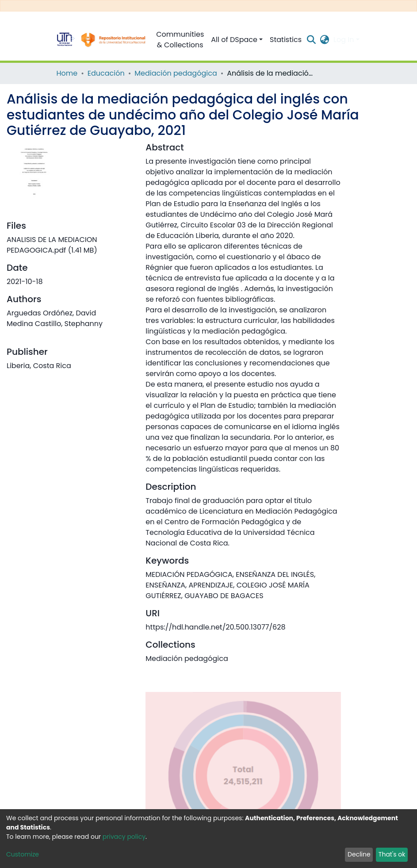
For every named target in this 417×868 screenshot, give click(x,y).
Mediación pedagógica (176, 73)
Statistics (286, 40)
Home (67, 73)
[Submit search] (311, 40)
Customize (23, 854)
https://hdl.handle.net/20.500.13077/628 (215, 627)
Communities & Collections (180, 40)
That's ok (392, 854)
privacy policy (124, 837)
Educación (106, 73)
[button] (324, 40)
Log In (344, 40)
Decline (359, 854)
